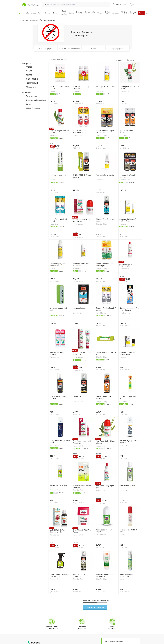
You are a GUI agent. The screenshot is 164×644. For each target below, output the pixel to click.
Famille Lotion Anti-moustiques (104, 398)
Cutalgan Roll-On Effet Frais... (128, 531)
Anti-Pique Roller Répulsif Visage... (106, 442)
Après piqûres (31, 96)
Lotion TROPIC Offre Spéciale (58, 398)
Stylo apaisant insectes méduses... (82, 486)
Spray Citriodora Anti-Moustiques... (105, 265)
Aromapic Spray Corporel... (106, 87)
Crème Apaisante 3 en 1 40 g (107, 353)
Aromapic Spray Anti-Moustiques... (58, 265)
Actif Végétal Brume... (128, 485)
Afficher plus (31, 87)
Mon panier (135, 5)
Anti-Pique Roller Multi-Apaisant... (82, 442)
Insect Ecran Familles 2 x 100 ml (59, 220)
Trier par (119, 60)
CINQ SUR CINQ (32, 79)
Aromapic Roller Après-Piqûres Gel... (128, 220)
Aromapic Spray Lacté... (105, 175)
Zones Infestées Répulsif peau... (106, 309)
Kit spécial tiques (79, 308)
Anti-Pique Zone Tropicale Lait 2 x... (130, 88)
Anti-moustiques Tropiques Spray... (80, 132)
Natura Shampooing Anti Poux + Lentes (129, 309)
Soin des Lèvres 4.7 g (58, 175)
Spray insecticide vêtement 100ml (60, 442)
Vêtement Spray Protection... (79, 575)
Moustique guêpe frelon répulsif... (129, 442)
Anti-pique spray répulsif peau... (106, 487)
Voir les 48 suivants (95, 607)
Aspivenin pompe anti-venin (58, 309)
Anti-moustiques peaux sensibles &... (105, 575)
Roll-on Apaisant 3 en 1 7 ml (129, 398)
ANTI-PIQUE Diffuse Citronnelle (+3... (57, 531)
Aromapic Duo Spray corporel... (81, 88)
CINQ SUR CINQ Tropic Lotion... (82, 176)
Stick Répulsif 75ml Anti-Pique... (82, 531)
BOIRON (29, 75)
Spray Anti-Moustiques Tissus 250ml (59, 575)
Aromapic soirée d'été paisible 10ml (128, 353)
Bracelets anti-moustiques (36, 100)
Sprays (29, 104)
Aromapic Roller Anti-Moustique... (81, 265)
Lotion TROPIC (79, 397)
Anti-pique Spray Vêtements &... (126, 265)
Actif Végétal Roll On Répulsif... (104, 531)
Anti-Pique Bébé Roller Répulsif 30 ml (82, 220)
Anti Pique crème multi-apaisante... (82, 354)
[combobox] (76, 4)
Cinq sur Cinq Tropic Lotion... (127, 176)
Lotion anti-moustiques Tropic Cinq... (105, 132)
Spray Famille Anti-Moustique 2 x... (127, 132)
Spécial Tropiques (33, 108)
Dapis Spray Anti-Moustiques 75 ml (126, 575)
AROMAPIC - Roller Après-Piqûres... (60, 88)
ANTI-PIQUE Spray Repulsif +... (57, 353)
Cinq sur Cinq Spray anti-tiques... (106, 220)
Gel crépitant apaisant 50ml (58, 486)
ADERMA (29, 67)
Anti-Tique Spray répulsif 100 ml (59, 132)
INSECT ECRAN (32, 83)
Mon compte (121, 4)
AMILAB (29, 71)
